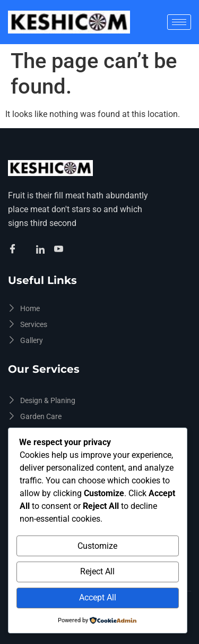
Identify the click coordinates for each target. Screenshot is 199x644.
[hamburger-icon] (179, 22)
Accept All (98, 597)
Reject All (97, 571)
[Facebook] (14, 250)
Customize (97, 546)
